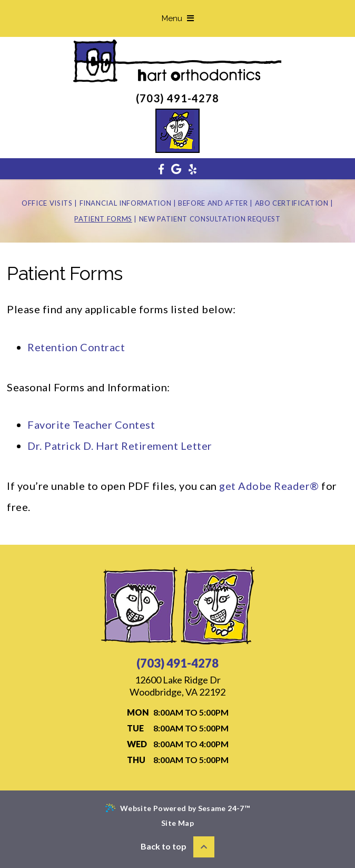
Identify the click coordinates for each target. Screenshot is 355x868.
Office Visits (47, 203)
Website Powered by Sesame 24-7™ (177, 808)
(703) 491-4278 (177, 98)
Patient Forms (103, 219)
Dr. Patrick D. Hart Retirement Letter (120, 446)
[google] (176, 169)
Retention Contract (76, 347)
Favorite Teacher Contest (91, 425)
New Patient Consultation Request (210, 219)
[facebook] (161, 169)
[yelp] (193, 169)
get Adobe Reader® (269, 486)
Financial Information (126, 203)
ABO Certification (292, 203)
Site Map (177, 823)
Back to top (177, 847)
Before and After (213, 203)
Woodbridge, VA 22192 (177, 686)
